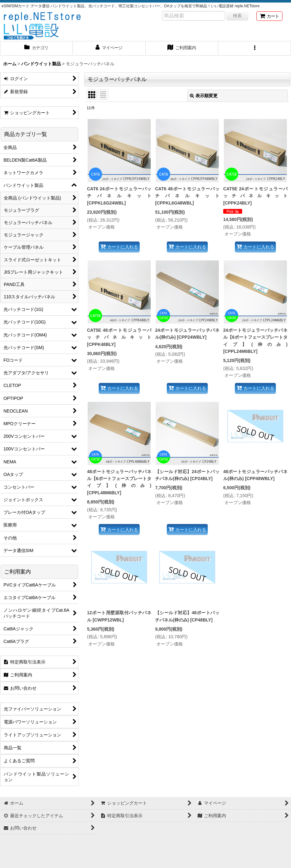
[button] (255, 48)
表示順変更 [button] (204, 96)
